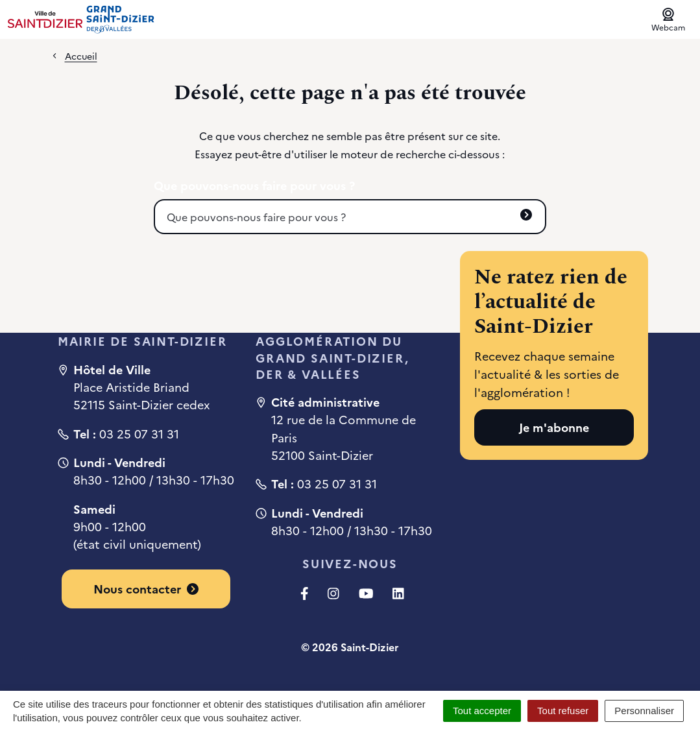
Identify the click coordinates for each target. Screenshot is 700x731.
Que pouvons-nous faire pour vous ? (254, 186)
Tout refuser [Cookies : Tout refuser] (563, 711)
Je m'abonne (554, 427)
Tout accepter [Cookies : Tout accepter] (482, 711)
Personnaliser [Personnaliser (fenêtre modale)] (644, 711)
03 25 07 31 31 (139, 434)
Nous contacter (146, 589)
